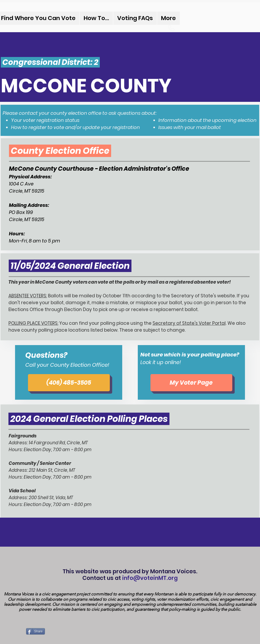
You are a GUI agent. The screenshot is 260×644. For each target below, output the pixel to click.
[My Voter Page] (191, 383)
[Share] (36, 631)
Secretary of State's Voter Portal (189, 323)
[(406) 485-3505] (69, 383)
